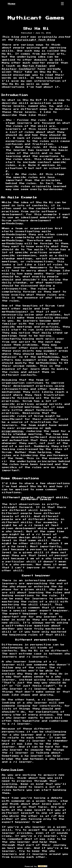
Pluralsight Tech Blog (35, 40)
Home (12, 4)
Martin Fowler (35, 66)
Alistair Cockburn (18, 69)
